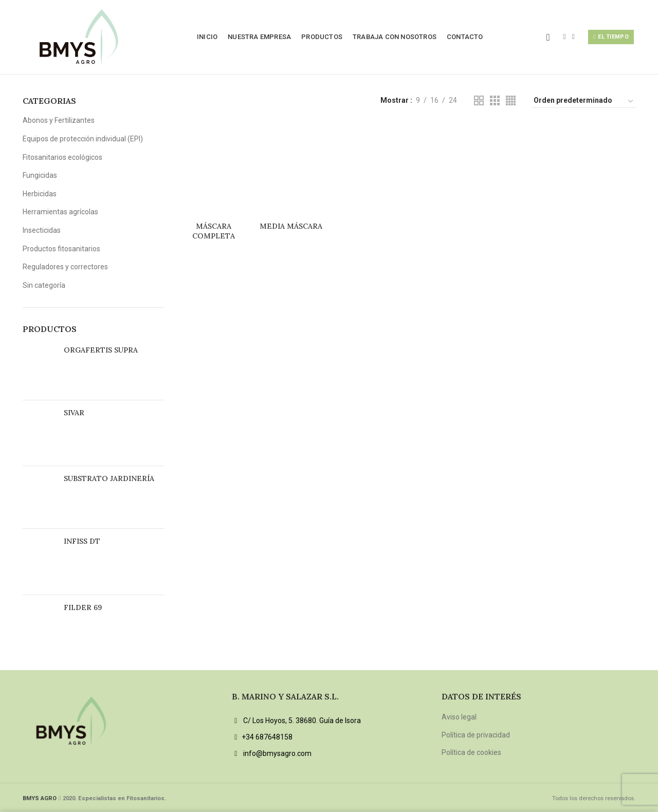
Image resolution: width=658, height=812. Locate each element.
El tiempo (611, 37)
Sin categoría (44, 285)
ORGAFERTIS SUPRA (101, 350)
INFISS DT (82, 541)
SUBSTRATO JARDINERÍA (109, 478)
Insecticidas (42, 230)
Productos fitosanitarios (61, 249)
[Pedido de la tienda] (584, 102)
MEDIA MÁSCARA (291, 226)
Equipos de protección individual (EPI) (83, 139)
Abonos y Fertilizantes (59, 120)
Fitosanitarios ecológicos (62, 157)
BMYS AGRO (40, 798)
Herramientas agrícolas (60, 212)
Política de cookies (471, 752)
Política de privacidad (476, 735)
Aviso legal (459, 717)
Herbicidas (40, 194)
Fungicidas (40, 175)
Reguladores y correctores (65, 267)
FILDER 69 (83, 607)
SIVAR (74, 413)
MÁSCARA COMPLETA (214, 231)
